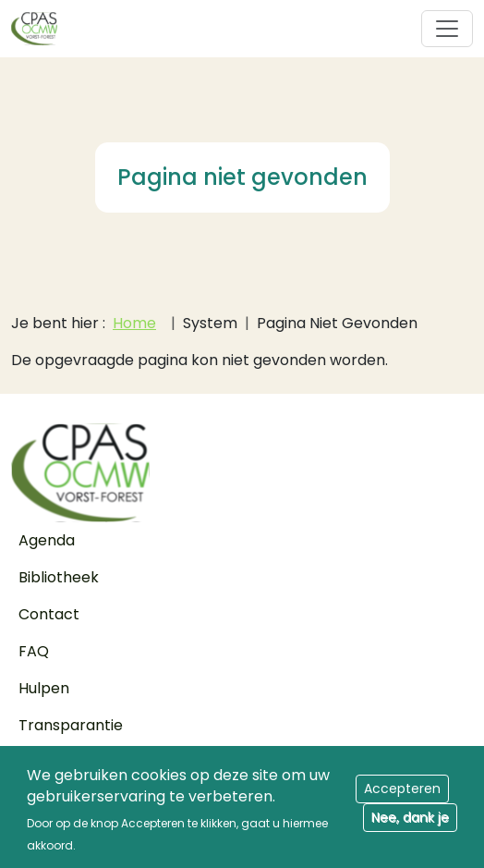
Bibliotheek (59, 577)
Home (134, 323)
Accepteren (402, 797)
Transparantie (71, 725)
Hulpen (44, 688)
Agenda (47, 540)
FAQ (34, 651)
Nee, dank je (410, 825)
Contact (49, 614)
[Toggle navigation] (447, 29)
